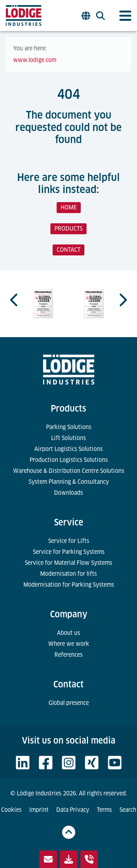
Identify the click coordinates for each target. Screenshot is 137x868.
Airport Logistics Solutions (68, 449)
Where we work (69, 644)
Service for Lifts (69, 541)
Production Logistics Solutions (69, 460)
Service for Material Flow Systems (68, 563)
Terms (104, 810)
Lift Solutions (68, 438)
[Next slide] (122, 300)
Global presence (69, 703)
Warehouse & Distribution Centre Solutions (69, 471)
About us (68, 633)
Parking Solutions (69, 427)
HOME (69, 207)
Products (68, 408)
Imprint (39, 810)
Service (69, 522)
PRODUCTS (68, 229)
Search (128, 810)
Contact (68, 684)
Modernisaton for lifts (68, 574)
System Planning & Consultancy (69, 482)
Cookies (11, 810)
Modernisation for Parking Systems (69, 585)
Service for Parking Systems (69, 552)
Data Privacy (73, 810)
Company (69, 614)
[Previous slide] (15, 300)
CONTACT (68, 250)
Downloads (68, 493)
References (68, 655)
